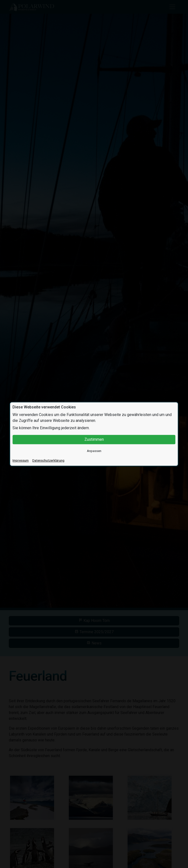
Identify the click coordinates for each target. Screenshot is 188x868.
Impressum (21, 460)
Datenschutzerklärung (48, 460)
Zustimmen (94, 439)
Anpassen (94, 451)
